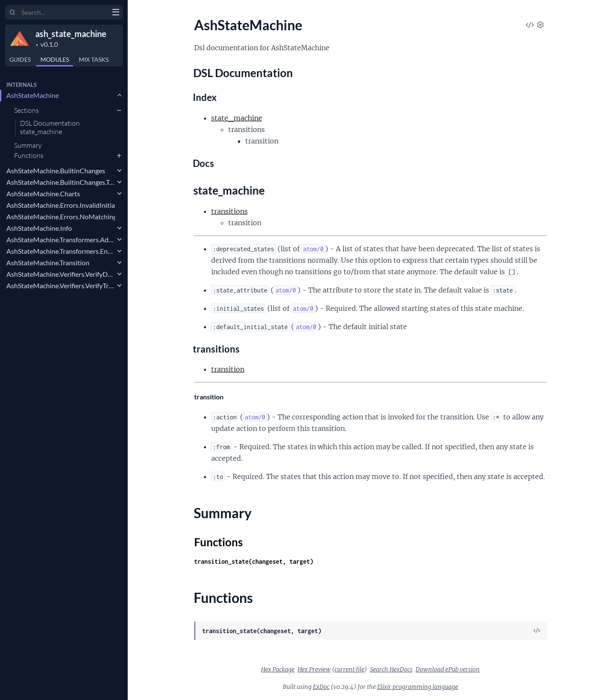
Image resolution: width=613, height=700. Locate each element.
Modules (55, 59)
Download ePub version (448, 669)
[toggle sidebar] (116, 13)
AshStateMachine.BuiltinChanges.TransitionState (61, 182)
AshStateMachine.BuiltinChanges (56, 171)
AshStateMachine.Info (39, 228)
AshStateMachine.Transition (48, 262)
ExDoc (321, 687)
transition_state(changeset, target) (254, 561)
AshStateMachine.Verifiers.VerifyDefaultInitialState (61, 274)
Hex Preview (314, 669)
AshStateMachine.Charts (43, 194)
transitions (229, 211)
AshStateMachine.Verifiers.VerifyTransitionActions (61, 285)
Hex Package (278, 669)
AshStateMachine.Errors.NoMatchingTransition (61, 217)
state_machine (41, 132)
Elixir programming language (418, 687)
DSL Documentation (50, 123)
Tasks (94, 59)
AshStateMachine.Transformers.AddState (61, 240)
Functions (29, 155)
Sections (26, 110)
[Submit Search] (13, 13)
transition (228, 369)
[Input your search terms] (64, 12)
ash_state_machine (71, 34)
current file (349, 669)
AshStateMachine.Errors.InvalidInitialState (61, 205)
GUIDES (20, 59)
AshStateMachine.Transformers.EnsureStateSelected (61, 251)
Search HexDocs (391, 669)
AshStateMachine (33, 95)
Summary (28, 145)
